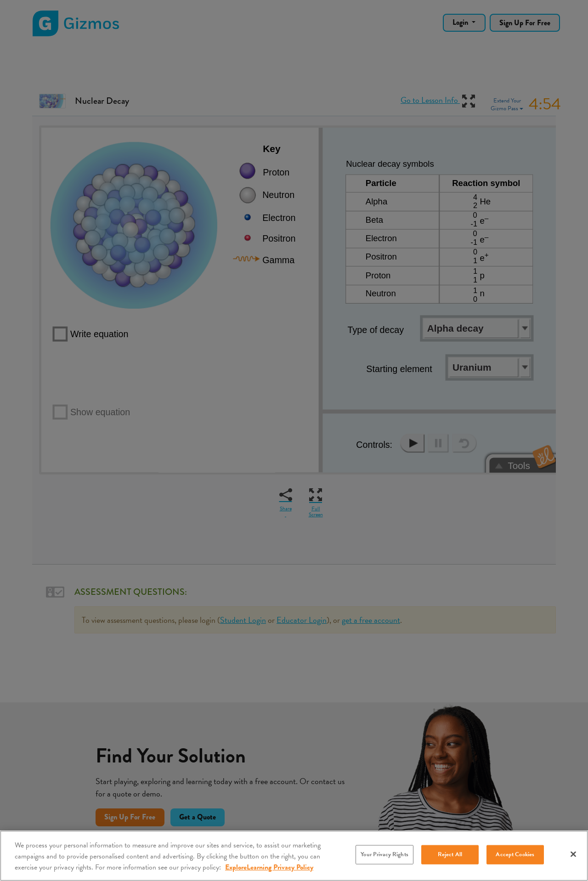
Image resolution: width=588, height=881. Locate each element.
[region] (294, 856)
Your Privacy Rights (384, 854)
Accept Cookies (515, 854)
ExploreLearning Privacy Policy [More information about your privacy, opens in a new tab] (269, 867)
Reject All (450, 854)
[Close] (573, 854)
